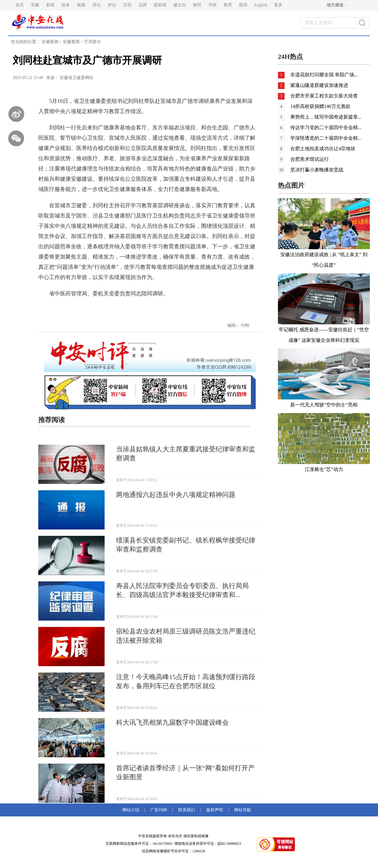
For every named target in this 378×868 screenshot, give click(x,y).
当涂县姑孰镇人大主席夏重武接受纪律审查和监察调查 (186, 454)
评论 (112, 5)
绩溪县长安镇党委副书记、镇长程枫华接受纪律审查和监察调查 (186, 545)
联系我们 (187, 810)
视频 (81, 5)
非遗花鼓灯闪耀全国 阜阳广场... (324, 75)
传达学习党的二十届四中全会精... (326, 127)
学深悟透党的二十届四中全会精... (326, 138)
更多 (278, 5)
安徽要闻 (71, 42)
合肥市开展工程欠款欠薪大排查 (324, 96)
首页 (20, 5)
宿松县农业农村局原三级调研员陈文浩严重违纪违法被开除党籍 (186, 636)
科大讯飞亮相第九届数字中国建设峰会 (172, 722)
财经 (197, 5)
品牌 (143, 5)
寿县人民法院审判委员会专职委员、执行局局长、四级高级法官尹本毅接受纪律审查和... (182, 590)
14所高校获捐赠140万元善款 (320, 106)
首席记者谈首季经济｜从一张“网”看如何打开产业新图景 (185, 773)
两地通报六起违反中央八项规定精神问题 (176, 495)
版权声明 (215, 810)
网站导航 (242, 810)
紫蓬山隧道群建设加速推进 (319, 85)
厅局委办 (93, 42)
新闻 (50, 5)
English (261, 5)
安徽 (35, 5)
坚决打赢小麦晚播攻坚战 (317, 170)
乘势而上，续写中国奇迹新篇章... (326, 117)
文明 (127, 5)
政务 (66, 5)
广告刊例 (159, 810)
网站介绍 (132, 810)
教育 (228, 5)
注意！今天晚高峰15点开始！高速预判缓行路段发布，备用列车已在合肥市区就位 (186, 681)
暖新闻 (160, 5)
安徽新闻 (50, 42)
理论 (96, 5)
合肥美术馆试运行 (310, 159)
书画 (213, 5)
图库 (243, 5)
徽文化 (180, 5)
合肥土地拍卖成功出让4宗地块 (323, 149)
